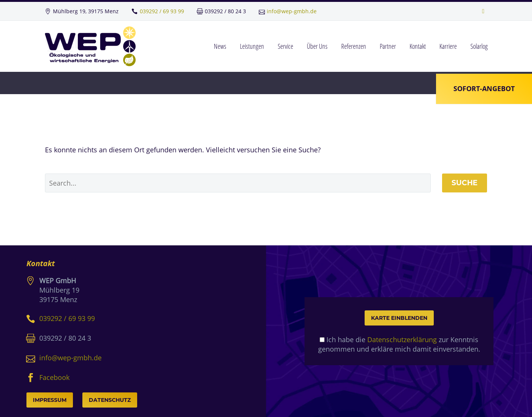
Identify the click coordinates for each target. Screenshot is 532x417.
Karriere (448, 46)
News (220, 46)
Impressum (50, 400)
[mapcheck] (322, 340)
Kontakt (418, 46)
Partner (388, 46)
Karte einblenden (399, 318)
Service (285, 46)
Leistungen (252, 46)
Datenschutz (110, 400)
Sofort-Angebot (483, 88)
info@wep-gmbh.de (292, 11)
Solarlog (479, 46)
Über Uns (317, 46)
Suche (465, 183)
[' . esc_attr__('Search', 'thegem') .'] (238, 183)
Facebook (54, 377)
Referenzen (354, 46)
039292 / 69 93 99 (162, 11)
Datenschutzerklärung (402, 339)
